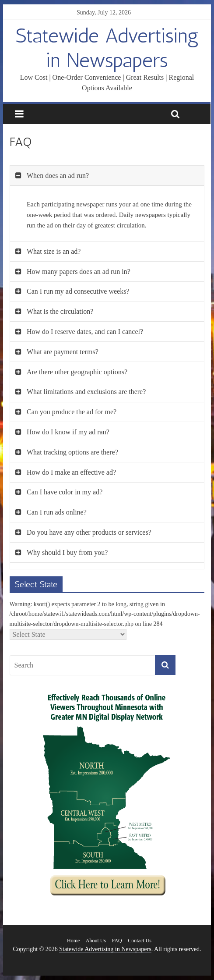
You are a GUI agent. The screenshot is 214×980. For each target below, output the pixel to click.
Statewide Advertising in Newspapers (107, 48)
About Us (96, 941)
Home (73, 941)
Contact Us (140, 941)
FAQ (117, 941)
